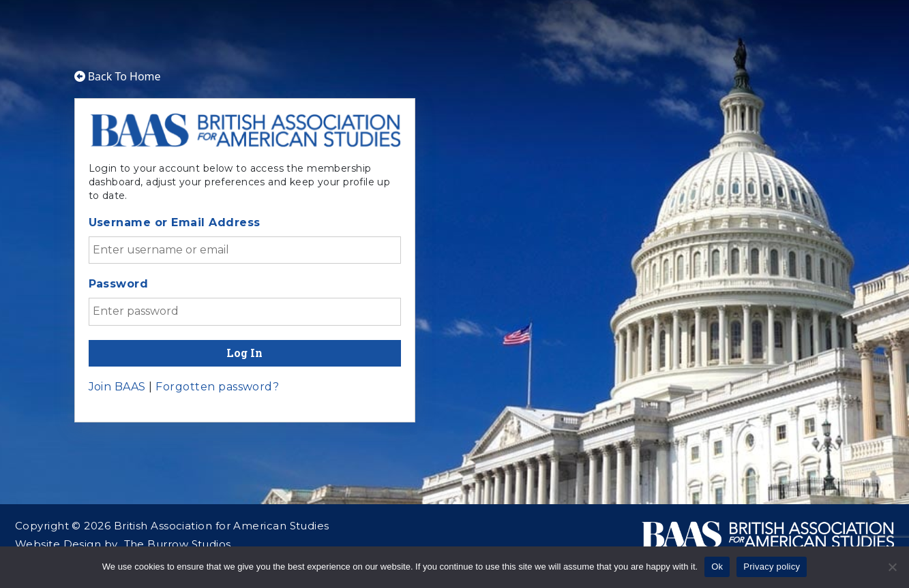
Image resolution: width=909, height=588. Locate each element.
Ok (717, 567)
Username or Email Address (175, 222)
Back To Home (118, 76)
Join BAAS (117, 387)
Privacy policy (772, 567)
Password (119, 284)
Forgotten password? (217, 387)
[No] (892, 567)
